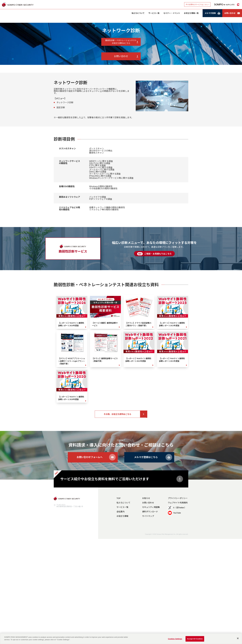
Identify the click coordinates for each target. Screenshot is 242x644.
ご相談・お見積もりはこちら (154, 254)
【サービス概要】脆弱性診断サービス (105, 324)
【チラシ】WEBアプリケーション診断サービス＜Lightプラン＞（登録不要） (72, 361)
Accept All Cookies (195, 639)
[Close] (238, 638)
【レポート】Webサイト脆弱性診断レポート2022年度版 (138, 360)
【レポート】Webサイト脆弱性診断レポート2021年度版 (172, 360)
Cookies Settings (175, 639)
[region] (121, 639)
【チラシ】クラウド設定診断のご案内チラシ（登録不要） (138, 324)
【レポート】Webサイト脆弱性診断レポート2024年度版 (71, 324)
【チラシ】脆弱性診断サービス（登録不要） (105, 360)
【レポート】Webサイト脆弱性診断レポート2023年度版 (172, 324)
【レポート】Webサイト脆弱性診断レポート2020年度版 (71, 398)
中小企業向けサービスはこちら (197, 4)
